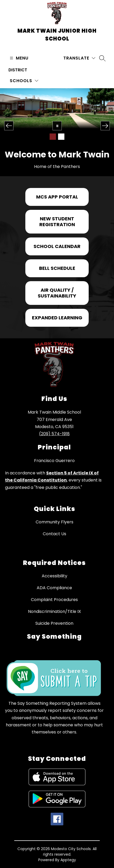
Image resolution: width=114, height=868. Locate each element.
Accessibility (54, 576)
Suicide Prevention (54, 623)
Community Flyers (54, 522)
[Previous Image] (9, 126)
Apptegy (68, 860)
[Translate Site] (79, 58)
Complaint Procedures (54, 600)
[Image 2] (61, 137)
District (18, 70)
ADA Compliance (54, 588)
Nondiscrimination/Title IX (54, 611)
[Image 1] (53, 137)
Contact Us (54, 534)
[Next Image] (105, 126)
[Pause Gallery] (57, 126)
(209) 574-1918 (54, 434)
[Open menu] (18, 58)
